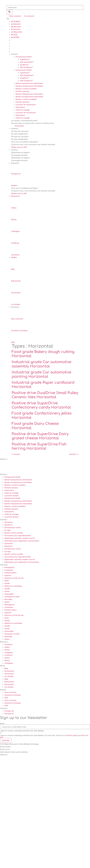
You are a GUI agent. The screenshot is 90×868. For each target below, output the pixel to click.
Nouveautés (9, 674)
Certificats (8, 644)
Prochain (74, 454)
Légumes (8, 575)
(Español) (16, 24)
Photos (7, 650)
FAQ (6, 698)
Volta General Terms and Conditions (14, 752)
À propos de (9, 711)
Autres (7, 602)
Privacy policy (72, 735)
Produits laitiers (10, 573)
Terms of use (5, 749)
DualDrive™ (25, 65)
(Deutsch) (16, 27)
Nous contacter (10, 692)
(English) (16, 21)
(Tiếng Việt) (16, 32)
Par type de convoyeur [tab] (20, 131)
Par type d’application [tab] (19, 134)
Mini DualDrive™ (27, 67)
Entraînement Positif (23, 57)
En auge (8, 530)
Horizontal (8, 522)
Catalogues (9, 652)
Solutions (15, 128)
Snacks (7, 591)
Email (2, 723)
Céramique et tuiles (12, 597)
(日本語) (15, 37)
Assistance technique (13, 695)
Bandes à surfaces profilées (26, 89)
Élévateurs (8, 525)
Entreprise (15, 163)
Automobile (9, 594)
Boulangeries (9, 567)
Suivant (16, 454)
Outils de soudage (23, 110)
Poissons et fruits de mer (14, 578)
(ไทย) (14, 34)
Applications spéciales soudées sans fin (20, 538)
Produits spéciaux (22, 91)
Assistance (15, 307)
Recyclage (8, 599)
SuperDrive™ (25, 59)
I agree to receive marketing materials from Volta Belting (22, 731)
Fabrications (20, 107)
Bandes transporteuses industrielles (29, 86)
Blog (6, 668)
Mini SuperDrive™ (27, 62)
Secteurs (14, 150)
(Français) (16, 29)
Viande (7, 583)
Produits (14, 54)
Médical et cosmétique (13, 586)
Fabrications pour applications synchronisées (22, 541)
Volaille (7, 589)
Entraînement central (13, 527)
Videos (7, 647)
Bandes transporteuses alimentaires (29, 83)
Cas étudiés (9, 676)
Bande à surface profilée (14, 533)
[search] (45, 7)
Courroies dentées (12, 496)
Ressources (15, 196)
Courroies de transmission (26, 104)
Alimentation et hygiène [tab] (20, 152)
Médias (14, 257)
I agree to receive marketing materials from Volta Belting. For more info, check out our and (44, 736)
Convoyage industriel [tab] (19, 155)
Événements (9, 671)
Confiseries (9, 570)
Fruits (7, 581)
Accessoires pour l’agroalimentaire (18, 535)
